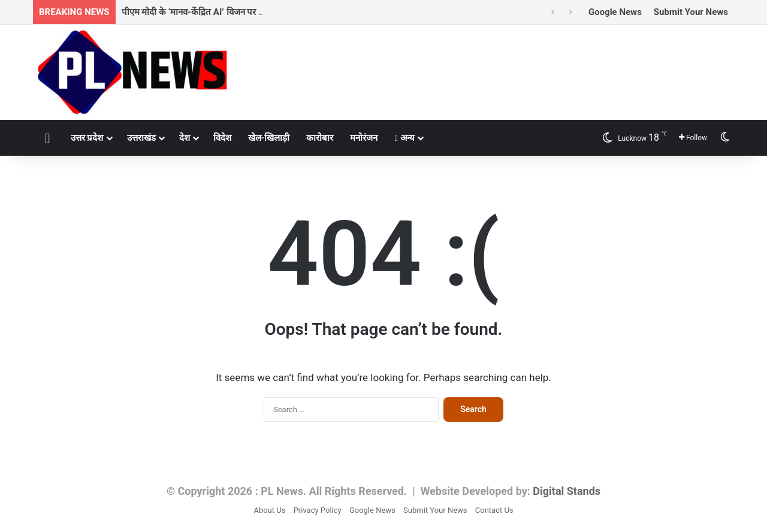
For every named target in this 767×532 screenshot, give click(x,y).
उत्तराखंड (141, 138)
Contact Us (494, 510)
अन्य (404, 138)
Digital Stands (567, 491)
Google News (615, 12)
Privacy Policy (318, 510)
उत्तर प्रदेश (87, 138)
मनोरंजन (364, 138)
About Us (269, 510)
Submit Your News (691, 12)
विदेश (222, 138)
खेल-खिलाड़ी (269, 138)
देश (185, 138)
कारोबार (320, 138)
